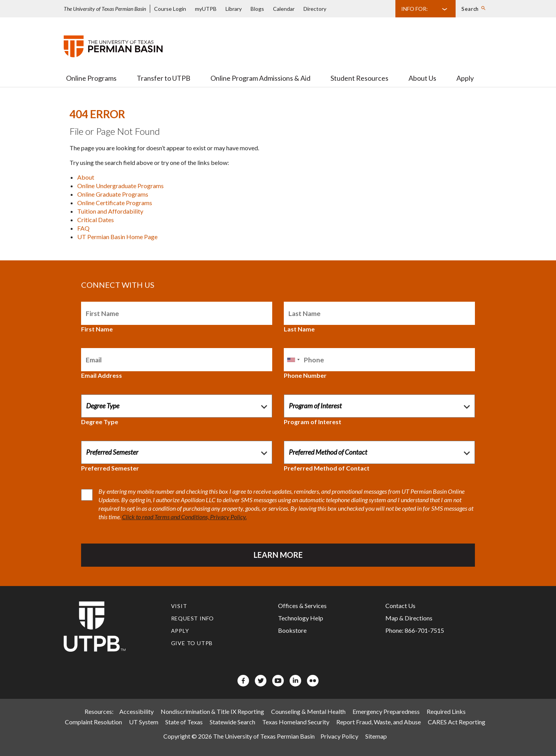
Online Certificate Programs (115, 203)
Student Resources (359, 78)
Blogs (257, 9)
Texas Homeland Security (296, 722)
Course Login (170, 9)
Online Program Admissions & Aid (260, 78)
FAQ (83, 228)
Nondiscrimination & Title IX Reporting (212, 711)
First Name (97, 329)
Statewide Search (232, 722)
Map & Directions (409, 618)
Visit (179, 606)
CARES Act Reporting (457, 722)
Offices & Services (302, 606)
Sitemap (376, 736)
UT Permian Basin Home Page (117, 237)
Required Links (446, 711)
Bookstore (292, 630)
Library (234, 9)
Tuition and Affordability (110, 211)
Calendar (284, 9)
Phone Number (305, 375)
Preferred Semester (110, 468)
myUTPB (206, 9)
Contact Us (400, 606)
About (86, 177)
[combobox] (293, 360)
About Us (422, 78)
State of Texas (184, 722)
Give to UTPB (192, 643)
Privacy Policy (339, 736)
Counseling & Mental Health (308, 711)
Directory (315, 9)
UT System (144, 722)
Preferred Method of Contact (327, 468)
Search (470, 9)
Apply (465, 78)
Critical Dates (96, 220)
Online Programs (91, 78)
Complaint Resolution (93, 722)
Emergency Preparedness (386, 711)
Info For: (414, 9)
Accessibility (136, 711)
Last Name (299, 329)
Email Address (102, 375)
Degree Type (100, 422)
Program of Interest (313, 422)
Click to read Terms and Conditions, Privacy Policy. (184, 517)
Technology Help (301, 618)
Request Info (193, 618)
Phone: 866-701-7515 (415, 630)
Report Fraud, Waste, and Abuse (379, 722)
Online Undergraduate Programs (120, 186)
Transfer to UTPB (164, 78)
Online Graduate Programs (113, 194)
